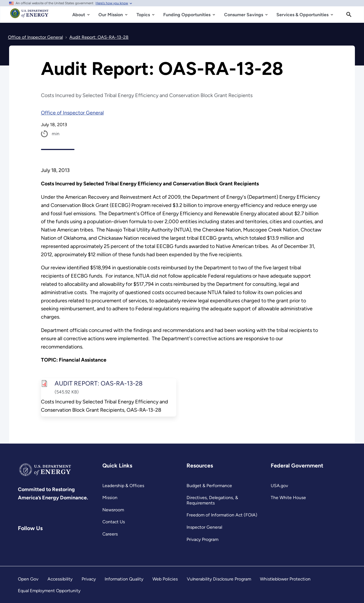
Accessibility (60, 579)
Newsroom (113, 510)
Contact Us (114, 522)
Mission (110, 498)
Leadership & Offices (123, 486)
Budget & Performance (209, 486)
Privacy (89, 579)
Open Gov (28, 579)
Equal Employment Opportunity (49, 591)
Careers (110, 534)
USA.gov (279, 486)
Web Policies (165, 579)
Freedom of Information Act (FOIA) (222, 515)
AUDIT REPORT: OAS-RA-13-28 (98, 383)
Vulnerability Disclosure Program (219, 579)
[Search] (349, 15)
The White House (288, 498)
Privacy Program (202, 539)
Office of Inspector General (72, 113)
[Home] (29, 16)
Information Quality (124, 579)
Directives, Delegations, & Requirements (212, 500)
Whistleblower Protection (285, 579)
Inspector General (204, 527)
